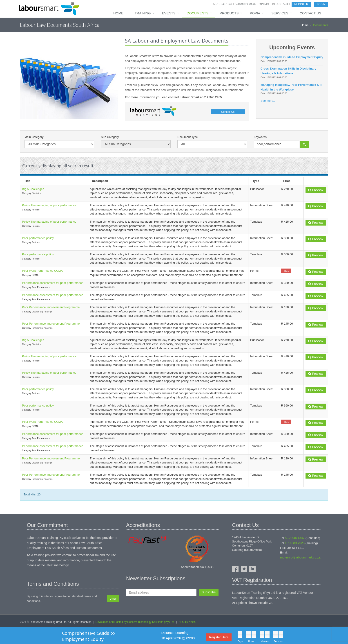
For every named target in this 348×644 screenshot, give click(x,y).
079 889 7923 (246, 4)
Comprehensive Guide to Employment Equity (88, 636)
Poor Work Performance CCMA (42, 271)
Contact (282, 4)
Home (118, 13)
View (113, 599)
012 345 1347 (224, 4)
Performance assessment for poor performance (53, 283)
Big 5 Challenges (33, 189)
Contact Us (310, 13)
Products (229, 13)
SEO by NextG (188, 622)
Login (321, 4)
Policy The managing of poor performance (49, 205)
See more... (268, 101)
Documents (198, 13)
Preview (316, 190)
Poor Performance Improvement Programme (51, 307)
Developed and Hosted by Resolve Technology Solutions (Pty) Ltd (135, 622)
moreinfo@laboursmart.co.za (300, 557)
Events (169, 13)
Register (301, 4)
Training (143, 13)
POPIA (255, 13)
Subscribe (209, 592)
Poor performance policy (38, 238)
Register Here (219, 637)
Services (280, 13)
